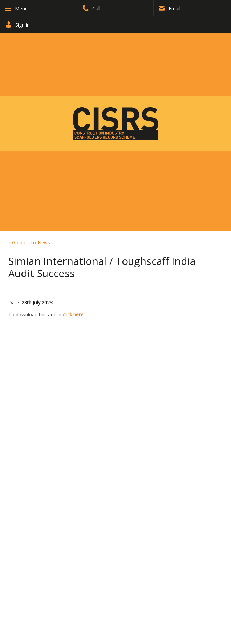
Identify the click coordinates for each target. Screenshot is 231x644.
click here (73, 314)
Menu (21, 8)
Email (170, 8)
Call (91, 8)
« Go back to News (29, 243)
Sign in (18, 25)
